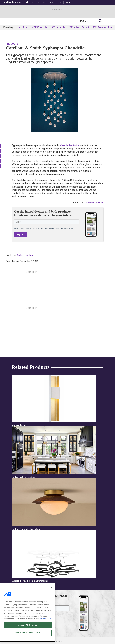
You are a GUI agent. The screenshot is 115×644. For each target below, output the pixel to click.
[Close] (52, 588)
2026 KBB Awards (39, 55)
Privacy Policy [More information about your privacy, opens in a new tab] (45, 619)
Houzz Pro (22, 55)
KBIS (52, 2)
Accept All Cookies (28, 625)
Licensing (42, 2)
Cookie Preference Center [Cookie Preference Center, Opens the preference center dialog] (28, 633)
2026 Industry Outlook (79, 55)
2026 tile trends (58, 55)
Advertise (29, 2)
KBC (60, 2)
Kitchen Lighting (25, 278)
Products (12, 67)
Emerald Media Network (12, 2)
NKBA (68, 2)
